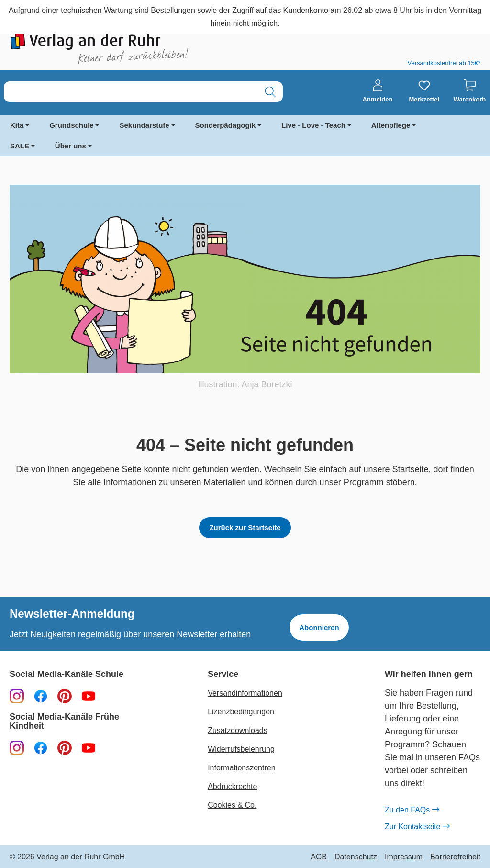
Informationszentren (241, 768)
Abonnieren (319, 627)
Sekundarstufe (144, 125)
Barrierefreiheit (455, 857)
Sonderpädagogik (226, 125)
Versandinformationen (245, 693)
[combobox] (131, 92)
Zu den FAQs (412, 810)
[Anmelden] (378, 91)
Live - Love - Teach (313, 125)
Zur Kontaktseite (417, 827)
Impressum (404, 857)
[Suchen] (270, 92)
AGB (319, 857)
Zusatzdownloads (238, 730)
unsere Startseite (396, 469)
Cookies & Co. (232, 805)
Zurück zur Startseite (245, 527)
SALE (20, 146)
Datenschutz (356, 857)
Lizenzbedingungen (241, 712)
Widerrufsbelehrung (241, 749)
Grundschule (72, 125)
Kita (17, 125)
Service (223, 674)
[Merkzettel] (424, 91)
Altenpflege (391, 125)
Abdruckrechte (232, 786)
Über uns (71, 146)
